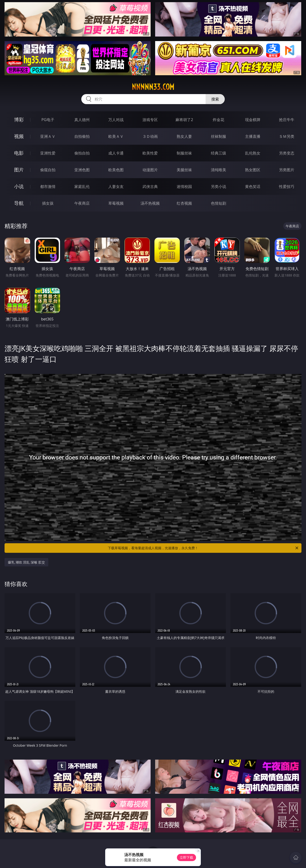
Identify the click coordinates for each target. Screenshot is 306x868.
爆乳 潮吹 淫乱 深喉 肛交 (26, 562)
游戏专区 (150, 120)
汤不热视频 (150, 203)
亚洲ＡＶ (48, 136)
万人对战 (116, 120)
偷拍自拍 (82, 153)
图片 (19, 170)
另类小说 (219, 186)
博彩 (19, 120)
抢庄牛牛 (287, 120)
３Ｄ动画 (150, 136)
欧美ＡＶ (116, 136)
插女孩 (48, 203)
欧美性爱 (150, 153)
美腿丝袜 (184, 170)
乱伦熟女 (253, 153)
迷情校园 (184, 186)
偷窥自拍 (48, 170)
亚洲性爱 (48, 153)
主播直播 (253, 136)
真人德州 (82, 120)
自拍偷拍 (82, 136)
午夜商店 (82, 203)
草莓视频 (116, 203)
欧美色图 (116, 170)
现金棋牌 (253, 120)
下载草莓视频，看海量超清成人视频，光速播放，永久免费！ (203, 548)
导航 (19, 203)
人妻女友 (116, 186)
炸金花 (219, 120)
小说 (19, 186)
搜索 (215, 99)
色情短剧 (219, 203)
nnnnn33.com (153, 87)
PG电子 (48, 120)
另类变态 (287, 153)
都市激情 (48, 186)
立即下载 (186, 857)
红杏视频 (184, 203)
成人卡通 (116, 153)
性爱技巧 (287, 186)
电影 (19, 153)
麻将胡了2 (184, 120)
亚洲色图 (82, 170)
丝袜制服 (219, 136)
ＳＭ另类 (287, 136)
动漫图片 (150, 170)
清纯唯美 (219, 170)
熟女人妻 (184, 136)
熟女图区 (253, 170)
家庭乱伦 (82, 186)
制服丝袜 (184, 153)
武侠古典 (150, 186)
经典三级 (219, 153)
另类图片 (287, 170)
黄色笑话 (253, 186)
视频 (19, 136)
